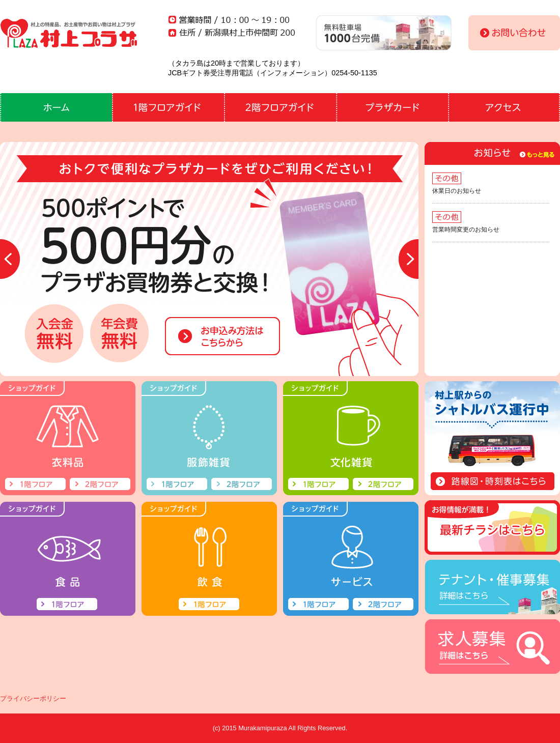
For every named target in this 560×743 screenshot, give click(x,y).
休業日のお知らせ (457, 191)
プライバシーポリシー (33, 698)
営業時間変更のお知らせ (466, 230)
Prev (10, 259)
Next (409, 259)
